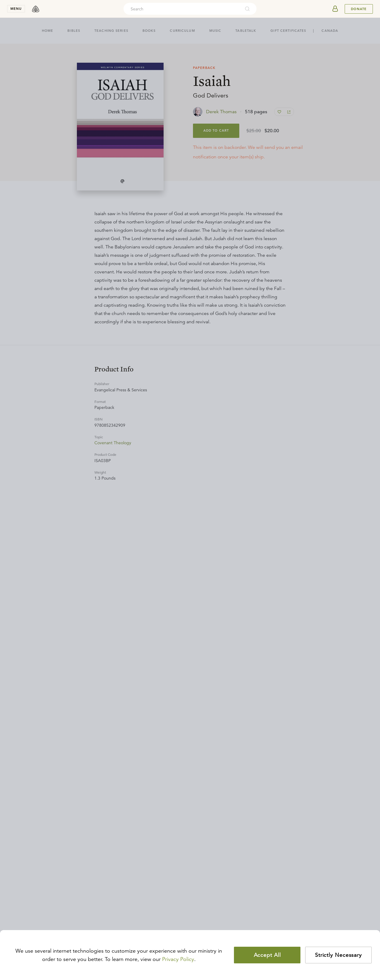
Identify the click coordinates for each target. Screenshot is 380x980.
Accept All (267, 955)
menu (16, 9)
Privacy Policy (178, 959)
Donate (359, 9)
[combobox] (182, 9)
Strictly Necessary (338, 955)
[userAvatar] (335, 9)
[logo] (36, 9)
